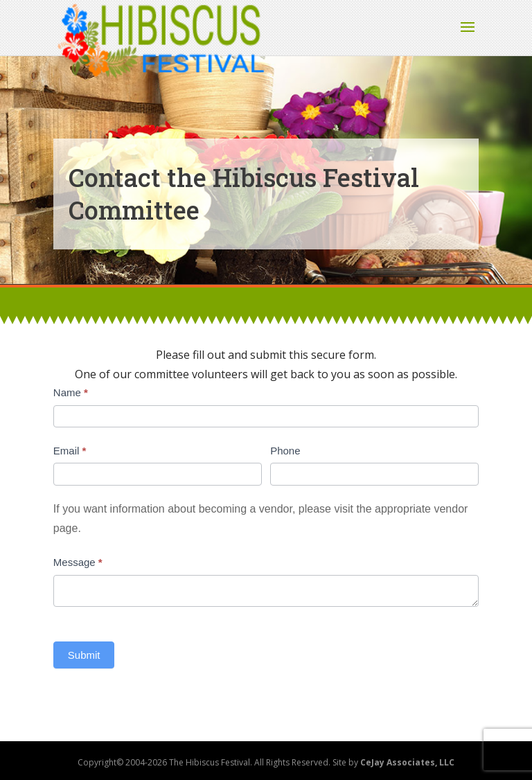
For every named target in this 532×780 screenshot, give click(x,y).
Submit (84, 655)
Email (70, 451)
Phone (285, 451)
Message (78, 562)
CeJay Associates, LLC (407, 762)
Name (71, 392)
